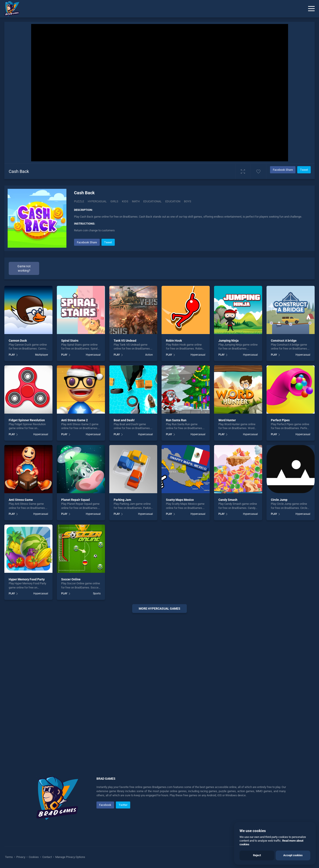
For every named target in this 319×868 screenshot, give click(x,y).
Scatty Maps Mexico (180, 500)
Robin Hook (174, 341)
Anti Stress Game (21, 500)
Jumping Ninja (229, 341)
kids (125, 201)
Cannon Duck (18, 341)
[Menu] (311, 9)
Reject (257, 855)
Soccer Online (71, 579)
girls (114, 201)
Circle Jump (279, 500)
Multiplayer (42, 355)
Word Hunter (227, 420)
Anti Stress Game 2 (74, 420)
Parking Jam (122, 500)
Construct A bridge (284, 341)
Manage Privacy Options (70, 857)
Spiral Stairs (70, 341)
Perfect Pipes (280, 420)
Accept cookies (293, 855)
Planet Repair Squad (75, 500)
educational (152, 201)
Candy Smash (228, 500)
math (136, 201)
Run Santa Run (176, 420)
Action (149, 355)
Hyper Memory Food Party (27, 579)
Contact (47, 857)
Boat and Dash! (124, 420)
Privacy (21, 857)
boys (188, 201)
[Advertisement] (160, 683)
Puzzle (79, 201)
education (173, 201)
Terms (9, 857)
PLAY (12, 355)
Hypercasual (97, 201)
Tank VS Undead (125, 341)
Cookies (34, 857)
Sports (97, 593)
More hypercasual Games (159, 609)
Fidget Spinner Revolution (27, 420)
